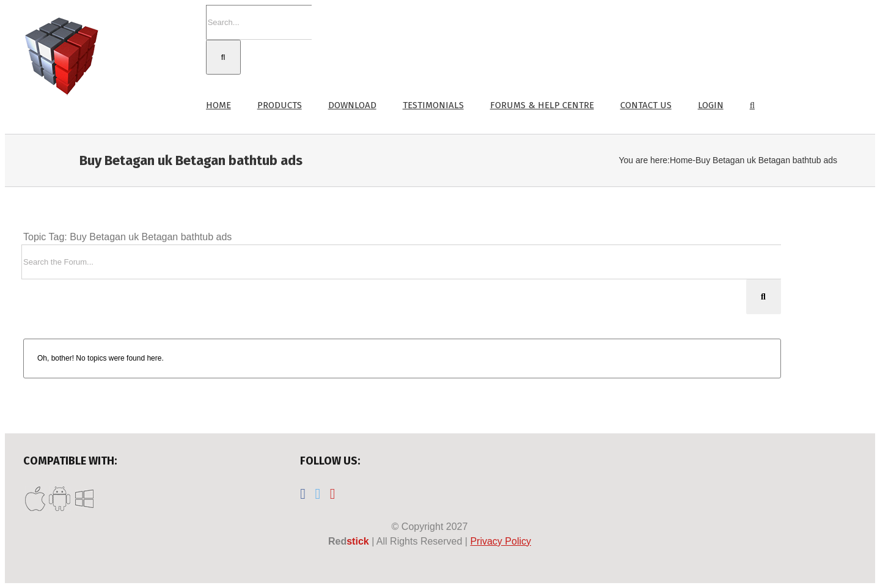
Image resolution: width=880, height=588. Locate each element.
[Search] (223, 57)
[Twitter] (318, 494)
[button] (752, 104)
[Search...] (259, 22)
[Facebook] (303, 494)
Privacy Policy (501, 541)
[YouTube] (333, 494)
